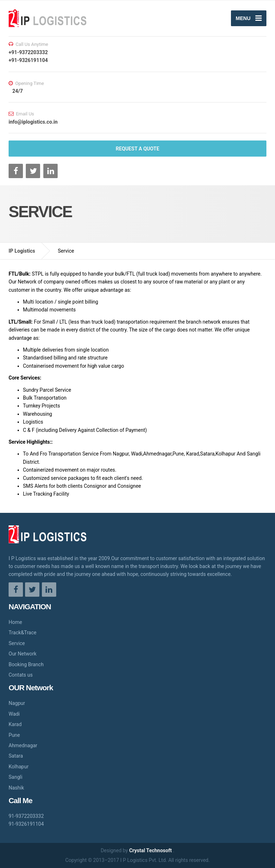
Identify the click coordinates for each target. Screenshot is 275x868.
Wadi (14, 714)
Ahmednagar (23, 745)
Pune (14, 735)
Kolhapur (19, 767)
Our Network (23, 654)
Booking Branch (26, 664)
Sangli (15, 777)
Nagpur (17, 703)
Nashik (16, 788)
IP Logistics (22, 251)
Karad (15, 724)
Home (15, 622)
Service (17, 643)
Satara (16, 756)
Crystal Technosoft (151, 850)
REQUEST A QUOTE (137, 149)
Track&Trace (23, 633)
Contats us (21, 675)
